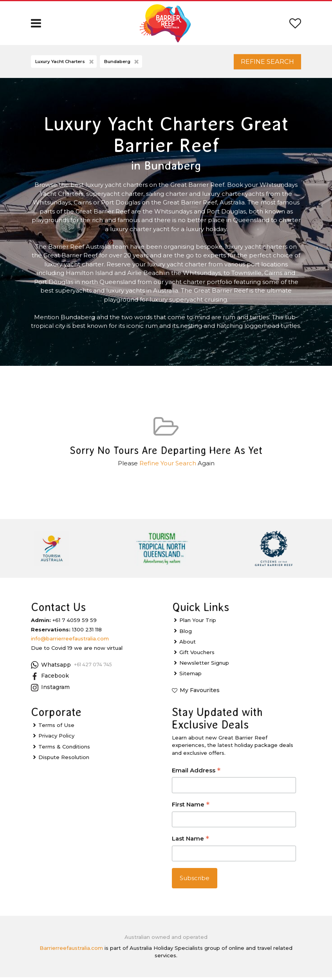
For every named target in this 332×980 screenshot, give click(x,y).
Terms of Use (56, 728)
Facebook (50, 679)
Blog (186, 634)
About (188, 644)
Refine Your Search (168, 466)
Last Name (190, 842)
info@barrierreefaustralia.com (70, 641)
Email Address (196, 774)
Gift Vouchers (197, 655)
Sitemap (190, 676)
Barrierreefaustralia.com (71, 951)
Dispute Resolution (64, 760)
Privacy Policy (56, 739)
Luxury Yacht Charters (65, 63)
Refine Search (263, 63)
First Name (191, 808)
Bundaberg (122, 63)
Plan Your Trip (198, 623)
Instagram (50, 690)
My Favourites (200, 693)
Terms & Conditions (64, 749)
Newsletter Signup (204, 665)
